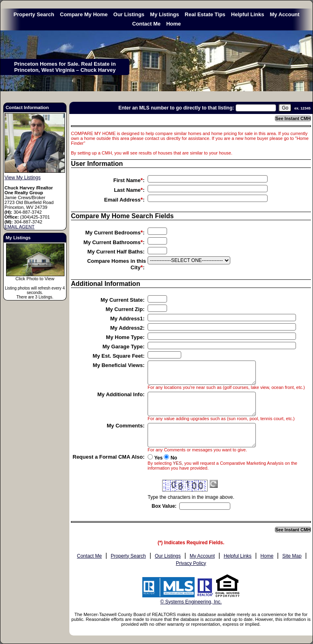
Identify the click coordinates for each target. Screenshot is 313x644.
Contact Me (146, 24)
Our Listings (129, 14)
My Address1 (126, 319)
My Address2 (126, 328)
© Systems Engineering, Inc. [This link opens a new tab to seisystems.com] (191, 602)
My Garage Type (123, 347)
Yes (158, 458)
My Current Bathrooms (112, 242)
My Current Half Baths (115, 252)
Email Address (122, 200)
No (174, 458)
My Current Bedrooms (113, 233)
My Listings (165, 14)
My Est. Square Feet (118, 356)
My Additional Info (120, 394)
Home (174, 24)
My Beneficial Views (118, 365)
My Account (284, 14)
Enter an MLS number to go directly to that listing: (176, 108)
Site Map (292, 556)
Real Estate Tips (205, 14)
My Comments (125, 426)
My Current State (122, 300)
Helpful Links (248, 14)
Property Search (34, 14)
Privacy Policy (191, 563)
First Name (127, 180)
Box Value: (164, 506)
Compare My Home (84, 14)
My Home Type (124, 337)
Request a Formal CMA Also (108, 457)
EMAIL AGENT (19, 227)
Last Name (127, 190)
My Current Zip (124, 309)
